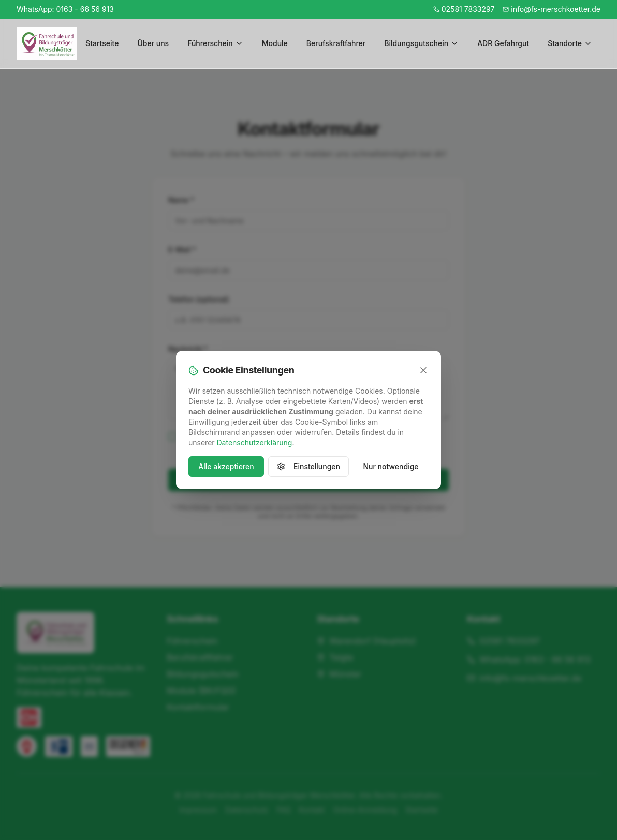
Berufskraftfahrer (336, 43)
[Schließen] (423, 370)
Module (275, 43)
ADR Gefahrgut (503, 43)
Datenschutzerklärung (255, 443)
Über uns (153, 43)
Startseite (102, 43)
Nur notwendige (391, 466)
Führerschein (215, 43)
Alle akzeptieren (226, 466)
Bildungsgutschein (421, 43)
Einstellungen (308, 466)
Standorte (570, 43)
